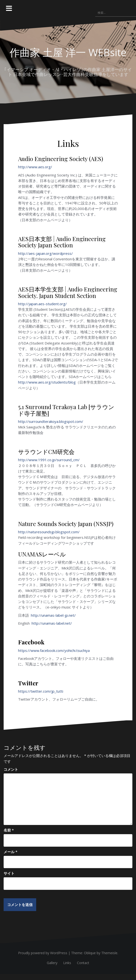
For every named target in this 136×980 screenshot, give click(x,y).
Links (67, 963)
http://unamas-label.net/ (52, 623)
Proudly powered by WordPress (43, 953)
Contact (83, 963)
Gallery (52, 963)
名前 (9, 830)
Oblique (90, 953)
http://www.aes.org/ (35, 167)
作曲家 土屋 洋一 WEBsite (68, 52)
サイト (9, 873)
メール (10, 852)
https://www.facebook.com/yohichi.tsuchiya (54, 650)
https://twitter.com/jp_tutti (41, 691)
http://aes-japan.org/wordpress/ (45, 253)
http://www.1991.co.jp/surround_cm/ (49, 460)
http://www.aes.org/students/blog (47, 382)
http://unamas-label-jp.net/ (54, 615)
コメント (11, 769)
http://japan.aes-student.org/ (42, 304)
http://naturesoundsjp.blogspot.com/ (49, 532)
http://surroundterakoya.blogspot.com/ (51, 421)
